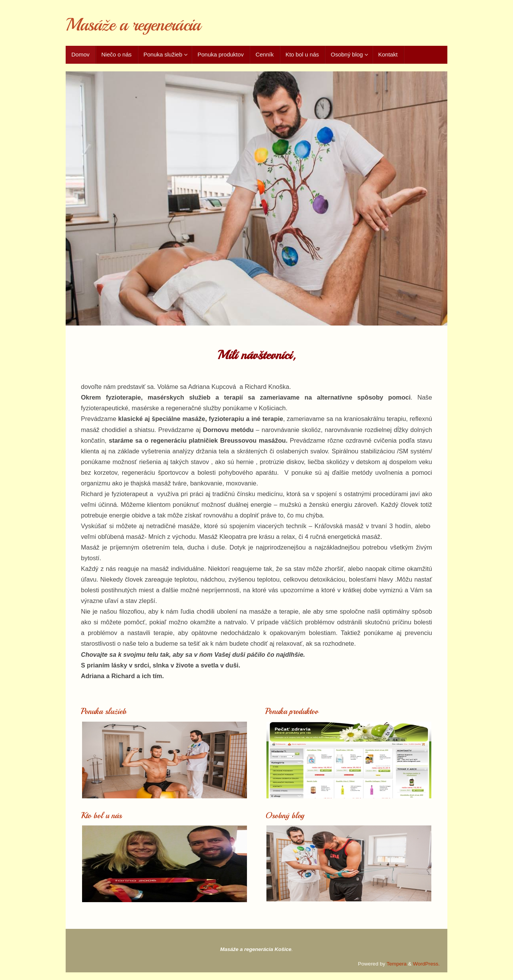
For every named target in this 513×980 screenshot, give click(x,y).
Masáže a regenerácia (133, 25)
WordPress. (426, 964)
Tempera (397, 964)
